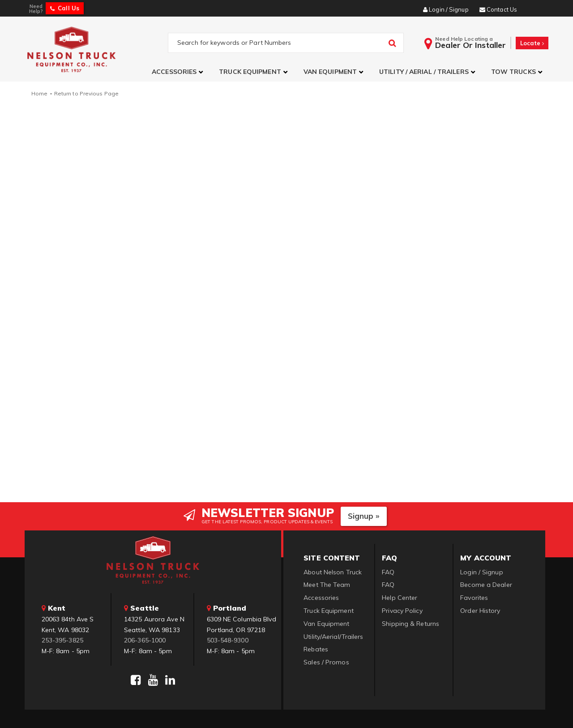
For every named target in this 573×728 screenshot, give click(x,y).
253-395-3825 (62, 639)
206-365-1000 (145, 639)
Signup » (364, 515)
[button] (179, 72)
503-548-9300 (228, 639)
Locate (532, 43)
